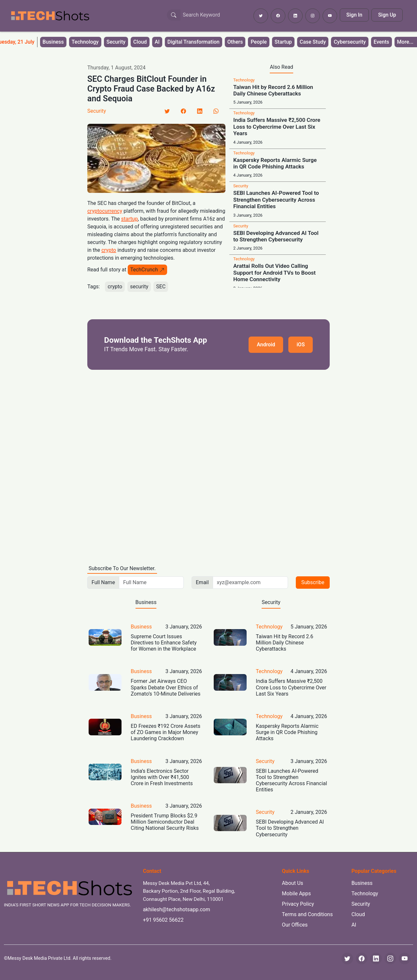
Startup (283, 42)
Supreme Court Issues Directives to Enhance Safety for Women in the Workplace (164, 643)
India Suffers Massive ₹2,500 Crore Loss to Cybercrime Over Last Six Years (277, 127)
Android (266, 345)
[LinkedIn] (200, 111)
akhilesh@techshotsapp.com (177, 909)
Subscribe (313, 582)
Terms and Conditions (307, 914)
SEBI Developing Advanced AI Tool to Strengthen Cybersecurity (276, 236)
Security (116, 42)
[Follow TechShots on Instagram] (313, 16)
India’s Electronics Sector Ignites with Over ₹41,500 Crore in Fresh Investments (162, 777)
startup (129, 219)
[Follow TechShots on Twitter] (261, 16)
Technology (85, 42)
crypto (109, 250)
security (139, 287)
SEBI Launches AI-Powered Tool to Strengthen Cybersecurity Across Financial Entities (276, 200)
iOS (301, 345)
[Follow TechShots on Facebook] (278, 16)
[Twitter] (167, 111)
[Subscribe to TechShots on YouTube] (330, 16)
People (259, 42)
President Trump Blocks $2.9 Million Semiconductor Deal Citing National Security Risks (165, 822)
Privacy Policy (298, 904)
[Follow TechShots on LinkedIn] (295, 16)
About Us (292, 883)
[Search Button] (174, 15)
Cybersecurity (350, 42)
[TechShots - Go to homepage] (50, 16)
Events (381, 42)
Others (235, 42)
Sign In (354, 15)
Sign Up (387, 15)
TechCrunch (147, 270)
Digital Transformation (194, 42)
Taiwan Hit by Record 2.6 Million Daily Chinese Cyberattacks (273, 90)
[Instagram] (390, 958)
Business (53, 42)
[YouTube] (405, 958)
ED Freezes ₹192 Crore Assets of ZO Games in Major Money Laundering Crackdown (165, 732)
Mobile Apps (296, 894)
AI (157, 42)
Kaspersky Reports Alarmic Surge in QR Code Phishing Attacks (275, 163)
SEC (161, 287)
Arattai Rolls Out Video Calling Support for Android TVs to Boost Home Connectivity (274, 273)
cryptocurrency (105, 211)
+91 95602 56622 (163, 920)
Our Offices (295, 925)
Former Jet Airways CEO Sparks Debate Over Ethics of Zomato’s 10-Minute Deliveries (165, 687)
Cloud (140, 42)
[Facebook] (183, 111)
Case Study (313, 42)
